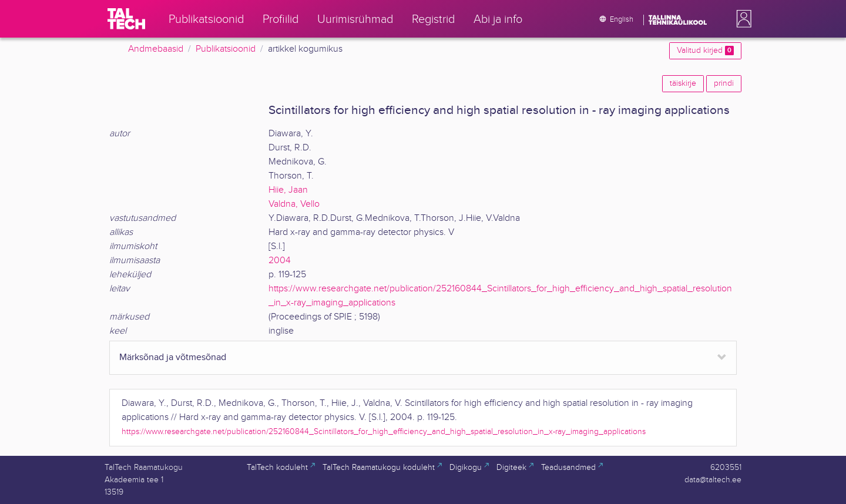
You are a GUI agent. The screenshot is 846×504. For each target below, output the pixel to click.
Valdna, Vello (294, 204)
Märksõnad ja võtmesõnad (173, 357)
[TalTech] (126, 19)
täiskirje (683, 83)
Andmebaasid (156, 49)
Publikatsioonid (226, 49)
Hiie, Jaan (288, 190)
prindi (724, 83)
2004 (280, 261)
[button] (741, 19)
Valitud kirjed (705, 51)
